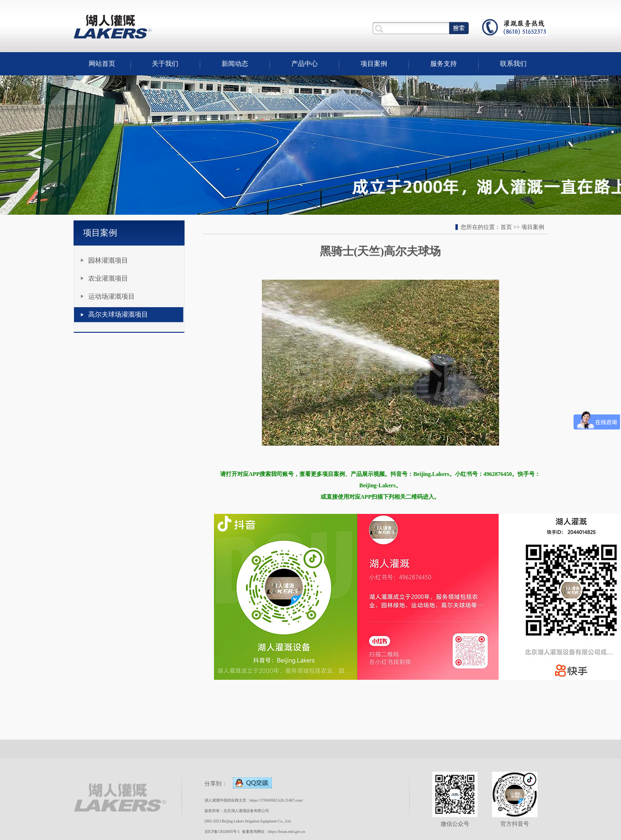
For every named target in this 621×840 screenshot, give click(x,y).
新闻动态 (235, 64)
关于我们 (165, 64)
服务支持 (444, 64)
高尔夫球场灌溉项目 (118, 315)
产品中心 (305, 64)
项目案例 (374, 64)
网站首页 (102, 64)
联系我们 (513, 64)
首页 (506, 227)
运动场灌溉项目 (111, 297)
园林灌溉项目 (108, 260)
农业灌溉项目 (108, 278)
